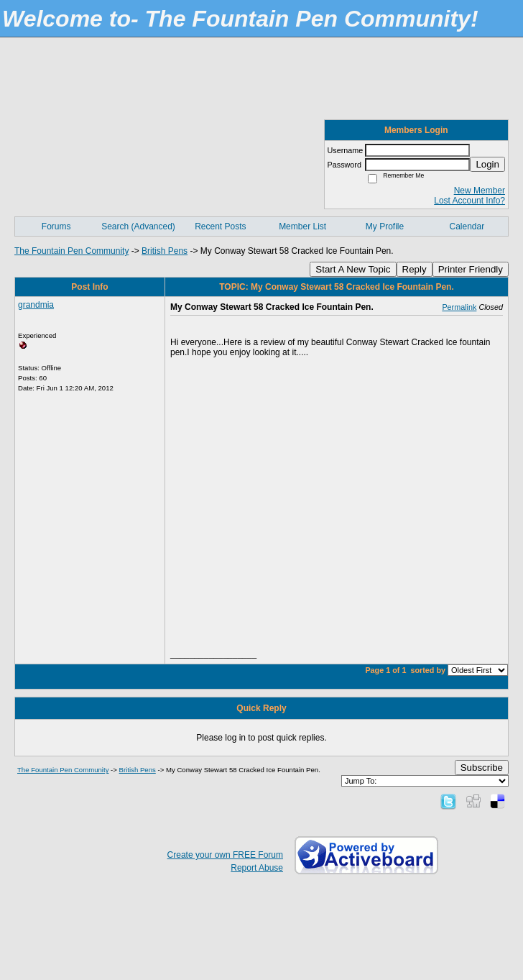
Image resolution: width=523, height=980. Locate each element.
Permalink (459, 307)
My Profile (385, 226)
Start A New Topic (353, 269)
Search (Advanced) (138, 226)
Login (487, 164)
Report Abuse (257, 868)
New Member (480, 191)
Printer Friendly (471, 269)
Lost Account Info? (469, 201)
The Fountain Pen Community (71, 251)
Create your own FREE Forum (225, 855)
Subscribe (482, 768)
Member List (302, 226)
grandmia (36, 305)
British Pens (165, 251)
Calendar (467, 226)
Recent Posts (220, 226)
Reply (415, 269)
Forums (56, 226)
